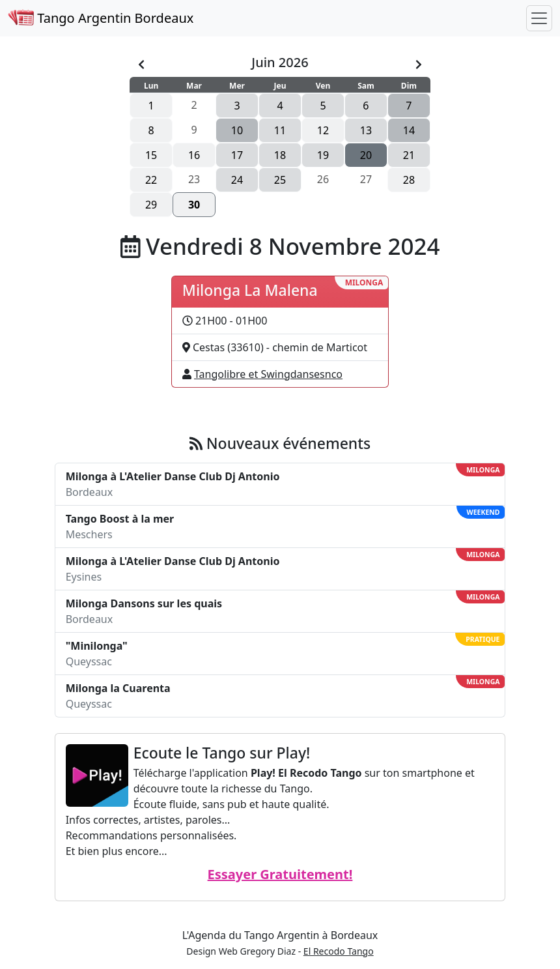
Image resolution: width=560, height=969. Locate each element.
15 (151, 155)
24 (237, 180)
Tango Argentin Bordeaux (101, 18)
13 (366, 130)
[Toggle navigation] (539, 18)
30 (194, 205)
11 (280, 130)
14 (409, 130)
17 (237, 155)
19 (323, 155)
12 (323, 130)
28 (409, 180)
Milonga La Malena (250, 290)
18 (280, 155)
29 (151, 205)
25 (280, 180)
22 (151, 180)
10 (237, 130)
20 (366, 155)
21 (409, 155)
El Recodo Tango (339, 951)
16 (194, 155)
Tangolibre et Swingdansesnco (268, 374)
